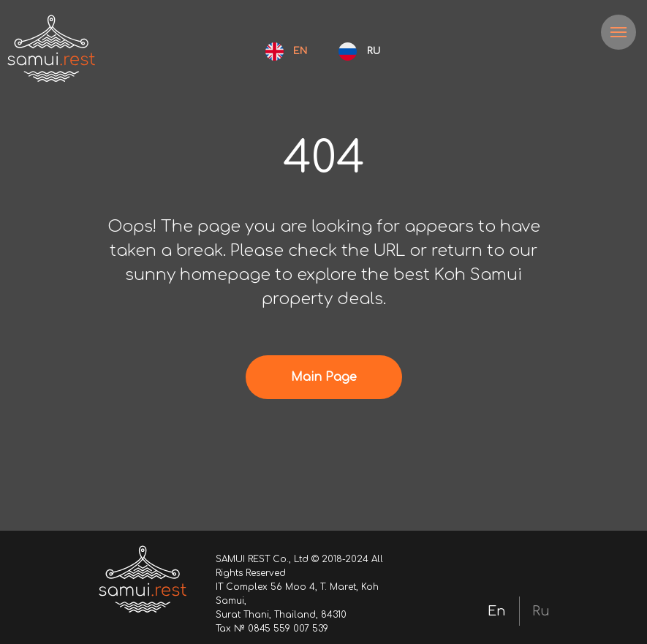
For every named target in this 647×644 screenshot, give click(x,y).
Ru (541, 611)
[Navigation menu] (618, 32)
